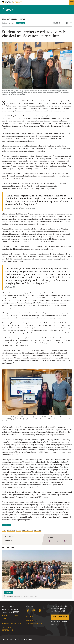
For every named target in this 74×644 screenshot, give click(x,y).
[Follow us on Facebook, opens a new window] (28, 611)
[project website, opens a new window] (21, 346)
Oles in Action (27, 530)
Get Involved (27, 640)
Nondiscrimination (34, 624)
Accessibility (31, 620)
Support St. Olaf (60, 617)
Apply (5, 640)
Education (11, 530)
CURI (4, 530)
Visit (12, 640)
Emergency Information (12, 624)
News (23, 19)
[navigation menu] (72, 2)
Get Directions (8, 616)
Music (18, 530)
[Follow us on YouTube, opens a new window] (40, 611)
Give (17, 640)
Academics (20, 23)
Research (38, 530)
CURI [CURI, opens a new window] (57, 123)
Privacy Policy (55, 624)
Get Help (30, 617)
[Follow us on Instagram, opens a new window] (34, 611)
